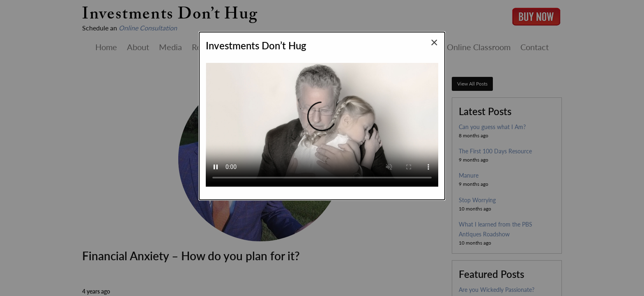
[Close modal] (434, 42)
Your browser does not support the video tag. (322, 121)
